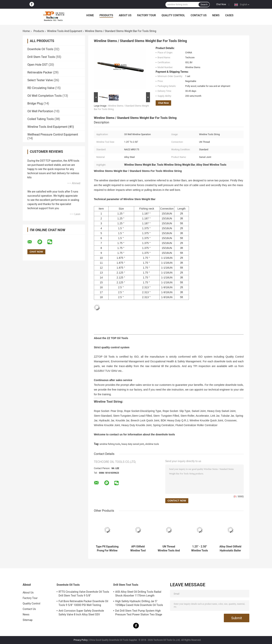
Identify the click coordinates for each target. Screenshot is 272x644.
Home (90, 15)
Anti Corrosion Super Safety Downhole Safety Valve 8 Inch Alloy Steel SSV (81, 613)
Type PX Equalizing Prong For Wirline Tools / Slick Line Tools (107, 549)
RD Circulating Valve (41, 88)
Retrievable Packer (40, 72)
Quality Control (173, 15)
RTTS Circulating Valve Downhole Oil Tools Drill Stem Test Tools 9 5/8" (84, 594)
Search (204, 5)
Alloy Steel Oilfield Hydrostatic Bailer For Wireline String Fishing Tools (230, 549)
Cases (229, 15)
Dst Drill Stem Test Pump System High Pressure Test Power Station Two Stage (139, 613)
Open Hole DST (38, 65)
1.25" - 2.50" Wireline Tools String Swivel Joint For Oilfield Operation (200, 549)
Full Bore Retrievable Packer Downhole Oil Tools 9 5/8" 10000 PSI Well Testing (83, 603)
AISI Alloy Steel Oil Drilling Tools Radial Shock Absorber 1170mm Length (138, 594)
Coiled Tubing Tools (41, 119)
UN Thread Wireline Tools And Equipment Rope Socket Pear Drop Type (169, 549)
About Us (125, 15)
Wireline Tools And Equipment (65, 31)
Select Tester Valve (40, 80)
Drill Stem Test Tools (41, 57)
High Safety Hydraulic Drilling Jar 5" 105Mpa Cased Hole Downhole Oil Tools (139, 603)
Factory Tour (147, 15)
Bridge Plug (35, 103)
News (216, 15)
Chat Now (221, 4)
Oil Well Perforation (40, 111)
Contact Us (199, 15)
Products (106, 15)
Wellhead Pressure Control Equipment (53, 134)
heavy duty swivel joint (133, 444)
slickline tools (152, 444)
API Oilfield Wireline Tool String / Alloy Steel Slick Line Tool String (138, 549)
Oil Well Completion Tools (45, 96)
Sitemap (28, 620)
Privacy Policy (81, 640)
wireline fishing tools (110, 444)
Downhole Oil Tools (40, 49)
